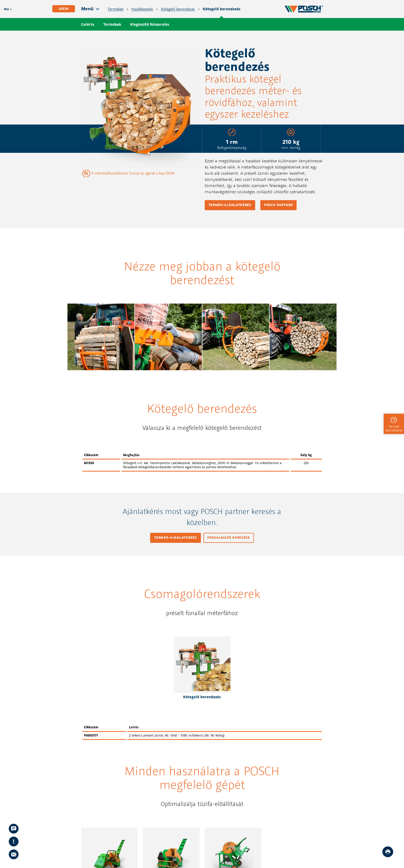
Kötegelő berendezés (178, 9)
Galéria (88, 24)
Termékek (115, 9)
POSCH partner (278, 205)
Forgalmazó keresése (229, 538)
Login (64, 9)
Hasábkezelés (142, 9)
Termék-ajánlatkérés (230, 205)
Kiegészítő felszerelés (150, 24)
